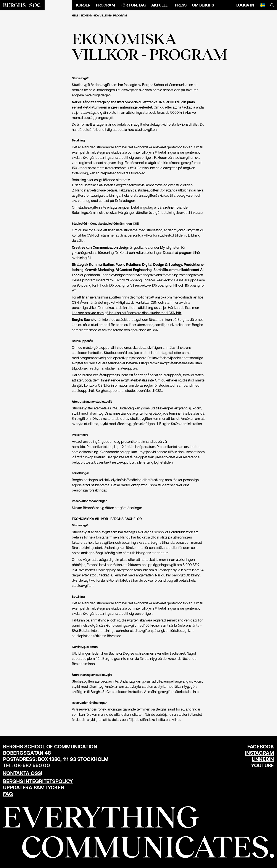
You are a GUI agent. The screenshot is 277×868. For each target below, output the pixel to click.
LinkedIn (263, 759)
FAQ (8, 794)
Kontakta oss (22, 773)
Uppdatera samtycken (34, 788)
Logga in (245, 5)
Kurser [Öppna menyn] (83, 5)
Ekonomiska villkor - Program (104, 15)
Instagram (259, 753)
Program (105, 5)
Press (181, 5)
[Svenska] (262, 5)
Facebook (261, 747)
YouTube (263, 765)
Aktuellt (160, 5)
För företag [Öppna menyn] (133, 5)
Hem (75, 15)
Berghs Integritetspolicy (38, 781)
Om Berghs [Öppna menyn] (203, 5)
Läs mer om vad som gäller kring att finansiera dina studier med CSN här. (127, 313)
